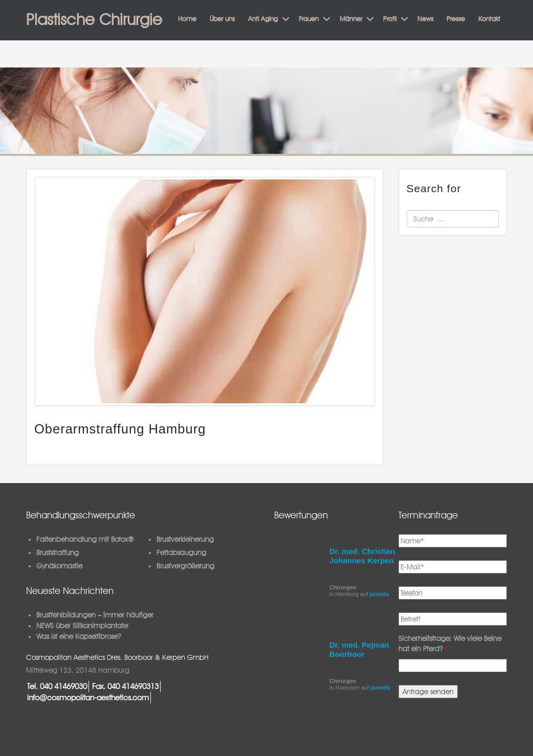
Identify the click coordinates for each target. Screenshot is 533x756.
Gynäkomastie (59, 566)
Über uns (222, 18)
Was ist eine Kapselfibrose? (79, 636)
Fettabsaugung (181, 553)
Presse (456, 18)
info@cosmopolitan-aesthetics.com (88, 697)
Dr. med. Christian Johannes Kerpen (362, 556)
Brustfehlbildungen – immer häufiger (95, 615)
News (425, 18)
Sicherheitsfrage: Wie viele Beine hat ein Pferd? (450, 644)
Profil (390, 18)
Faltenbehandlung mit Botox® (85, 539)
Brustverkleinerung (185, 539)
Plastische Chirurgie (94, 19)
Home (187, 18)
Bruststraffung (58, 553)
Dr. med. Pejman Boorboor (359, 649)
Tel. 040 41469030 (57, 686)
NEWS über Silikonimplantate (82, 626)
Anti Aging (263, 18)
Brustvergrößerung (185, 566)
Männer (351, 18)
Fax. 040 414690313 (125, 686)
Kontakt (489, 18)
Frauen (309, 18)
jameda (379, 594)
